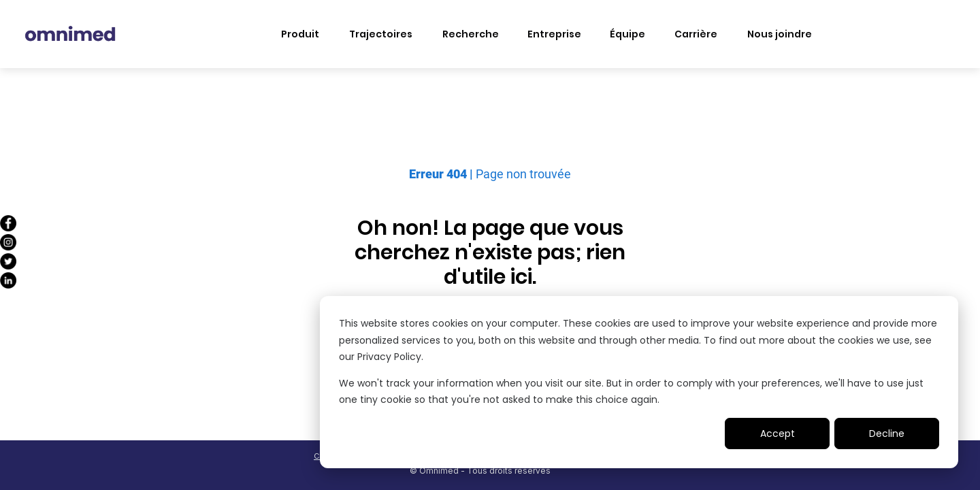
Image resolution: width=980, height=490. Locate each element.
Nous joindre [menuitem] (780, 34)
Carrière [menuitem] (696, 34)
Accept (778, 434)
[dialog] (639, 382)
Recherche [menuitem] (471, 34)
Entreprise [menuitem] (554, 34)
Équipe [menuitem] (627, 34)
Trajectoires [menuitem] (381, 34)
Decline (887, 434)
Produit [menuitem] (300, 34)
